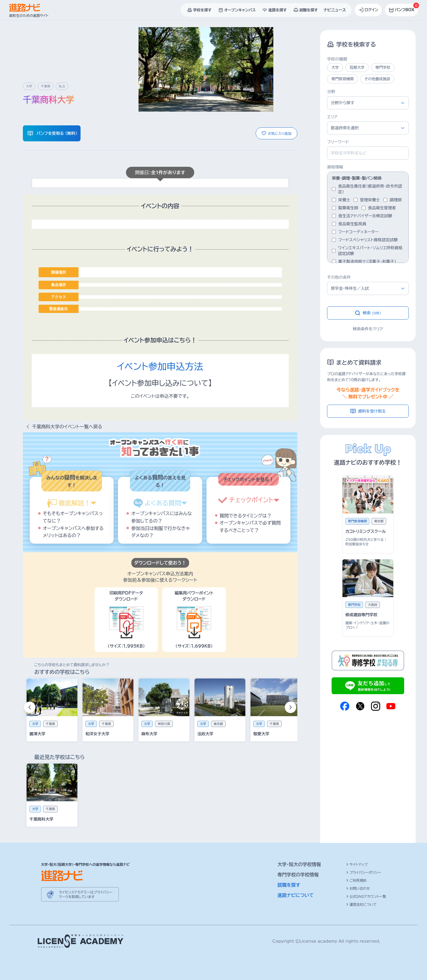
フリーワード (338, 142)
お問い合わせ (358, 888)
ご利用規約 (356, 880)
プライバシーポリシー (364, 872)
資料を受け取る (368, 411)
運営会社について (361, 904)
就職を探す (289, 885)
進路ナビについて (296, 895)
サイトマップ (357, 864)
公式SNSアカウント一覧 (366, 896)
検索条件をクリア (368, 329)
